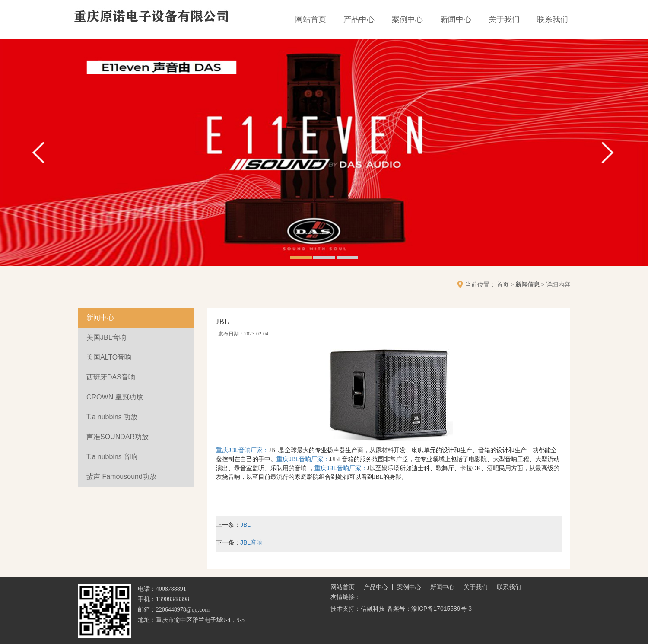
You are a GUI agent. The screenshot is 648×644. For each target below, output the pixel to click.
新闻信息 (527, 284)
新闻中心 (456, 19)
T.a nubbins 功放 (112, 417)
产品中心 (359, 19)
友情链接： (346, 597)
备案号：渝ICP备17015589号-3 (429, 609)
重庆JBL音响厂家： (242, 450)
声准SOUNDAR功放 (118, 437)
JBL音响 (251, 542)
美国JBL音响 (106, 337)
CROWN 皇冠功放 (115, 397)
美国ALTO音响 (109, 357)
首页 (503, 284)
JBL (245, 525)
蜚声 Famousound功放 (121, 477)
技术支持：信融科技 (358, 609)
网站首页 (311, 19)
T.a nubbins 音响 (112, 457)
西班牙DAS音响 (111, 377)
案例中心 (407, 19)
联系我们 (553, 19)
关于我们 (504, 19)
